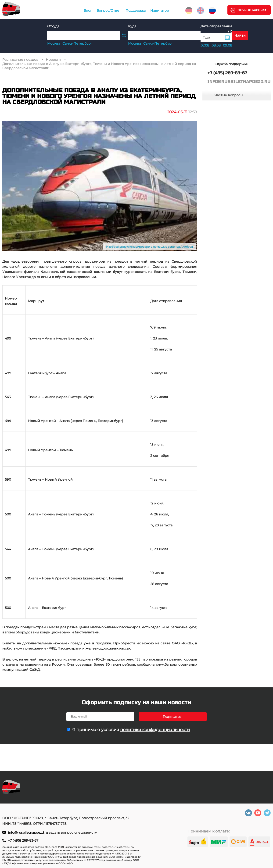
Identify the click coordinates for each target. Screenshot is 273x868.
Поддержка (136, 11)
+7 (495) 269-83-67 (23, 840)
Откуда (53, 26)
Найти (240, 35)
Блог (88, 11)
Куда (132, 26)
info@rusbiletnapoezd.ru (28, 832)
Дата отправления (216, 28)
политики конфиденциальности (155, 730)
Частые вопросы (229, 95)
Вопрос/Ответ (109, 11)
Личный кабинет (252, 10)
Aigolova (187, 247)
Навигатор (160, 11)
